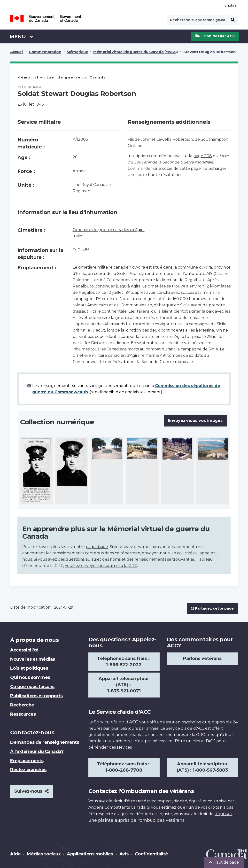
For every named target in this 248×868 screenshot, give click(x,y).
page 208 (203, 156)
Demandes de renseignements (45, 742)
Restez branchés (28, 770)
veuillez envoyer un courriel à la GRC (101, 566)
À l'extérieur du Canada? (37, 752)
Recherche (22, 705)
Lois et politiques (29, 668)
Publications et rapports (36, 696)
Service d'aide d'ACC (116, 722)
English (230, 5)
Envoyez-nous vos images (195, 421)
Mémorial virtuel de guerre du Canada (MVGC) (136, 52)
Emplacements (27, 761)
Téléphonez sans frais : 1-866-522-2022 (124, 662)
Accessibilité (24, 650)
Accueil (17, 52)
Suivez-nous (31, 791)
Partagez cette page (212, 608)
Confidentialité (151, 854)
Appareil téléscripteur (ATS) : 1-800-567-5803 (202, 767)
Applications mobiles (90, 854)
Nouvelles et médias (33, 659)
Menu (21, 36)
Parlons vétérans (202, 659)
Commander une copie (150, 168)
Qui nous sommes (30, 677)
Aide (15, 854)
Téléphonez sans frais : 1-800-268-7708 (124, 767)
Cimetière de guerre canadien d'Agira (109, 230)
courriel (185, 553)
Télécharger (214, 168)
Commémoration (45, 52)
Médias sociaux (44, 854)
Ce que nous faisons (32, 687)
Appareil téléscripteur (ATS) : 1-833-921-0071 (124, 685)
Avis (124, 854)
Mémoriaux (77, 52)
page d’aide (97, 547)
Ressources (23, 714)
